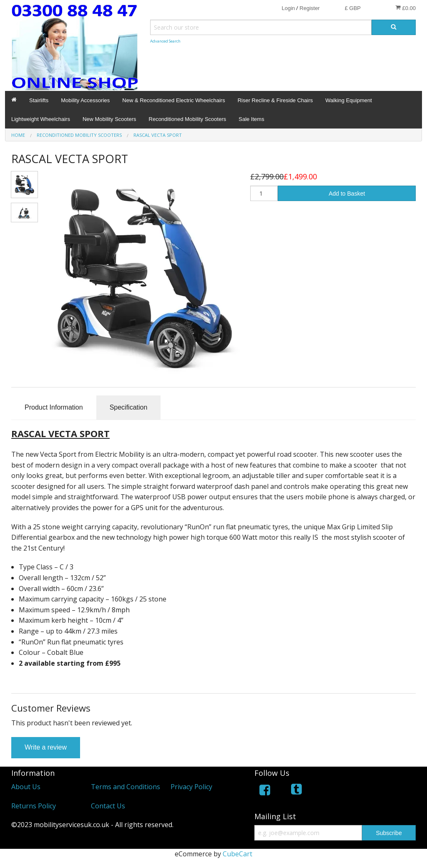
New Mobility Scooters (109, 119)
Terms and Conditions (126, 787)
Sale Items (251, 119)
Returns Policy (34, 806)
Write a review (46, 747)
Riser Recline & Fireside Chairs (275, 100)
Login (288, 8)
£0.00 (406, 8)
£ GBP (353, 8)
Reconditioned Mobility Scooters (188, 119)
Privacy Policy (191, 787)
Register (309, 8)
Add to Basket (347, 194)
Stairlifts (39, 100)
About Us (26, 787)
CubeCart (237, 854)
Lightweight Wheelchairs (41, 119)
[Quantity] (264, 193)
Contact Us (108, 806)
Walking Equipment (349, 100)
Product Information (54, 407)
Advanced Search (165, 41)
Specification (129, 407)
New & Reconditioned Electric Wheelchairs (173, 100)
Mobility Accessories (85, 100)
